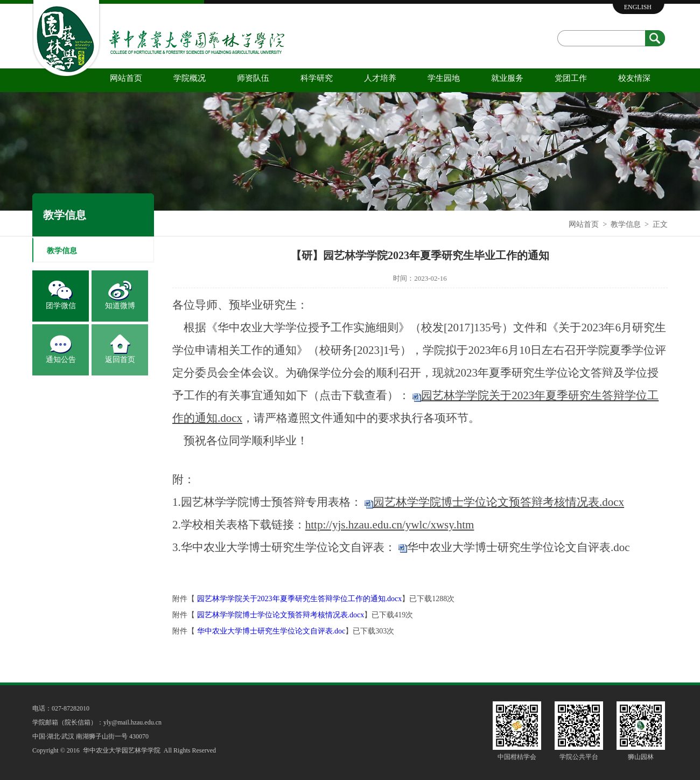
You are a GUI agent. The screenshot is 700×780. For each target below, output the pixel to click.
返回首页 (120, 360)
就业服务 (507, 78)
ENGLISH (638, 7)
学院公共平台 (579, 757)
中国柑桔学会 (517, 757)
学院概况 (190, 78)
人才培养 (380, 78)
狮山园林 (641, 757)
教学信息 (626, 224)
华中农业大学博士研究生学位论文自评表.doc (519, 547)
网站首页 (126, 78)
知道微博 (120, 306)
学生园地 (444, 78)
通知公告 (61, 360)
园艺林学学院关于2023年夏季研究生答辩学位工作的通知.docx (300, 599)
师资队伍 (253, 78)
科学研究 (317, 78)
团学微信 (61, 306)
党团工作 (571, 78)
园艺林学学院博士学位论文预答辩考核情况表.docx (281, 615)
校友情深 (634, 78)
